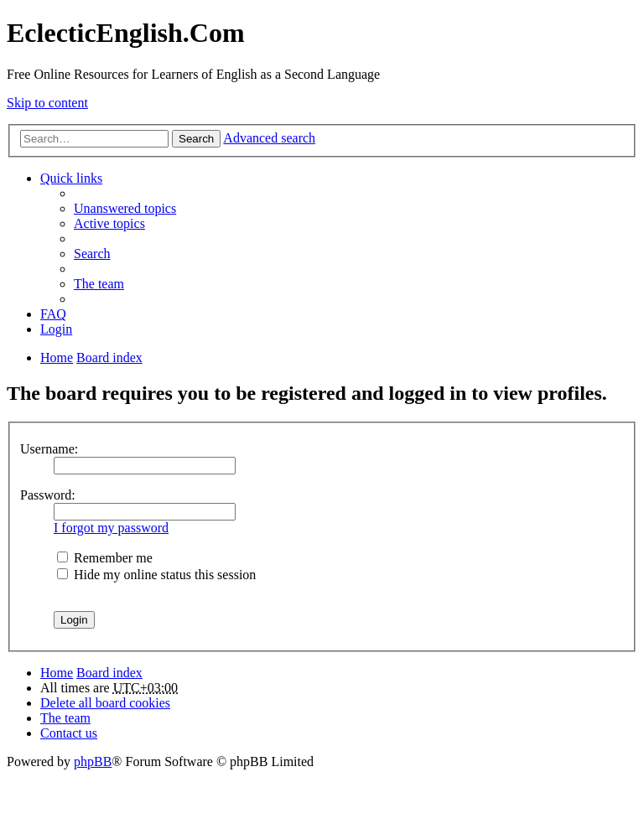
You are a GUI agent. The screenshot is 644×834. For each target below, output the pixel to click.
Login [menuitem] (56, 329)
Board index (109, 673)
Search (196, 139)
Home (57, 673)
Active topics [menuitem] (109, 223)
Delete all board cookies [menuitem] (105, 703)
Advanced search (269, 138)
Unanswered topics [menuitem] (125, 208)
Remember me (105, 558)
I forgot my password (111, 528)
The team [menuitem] (99, 284)
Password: (48, 495)
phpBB (93, 761)
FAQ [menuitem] (53, 314)
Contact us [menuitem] (69, 733)
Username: (49, 449)
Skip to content (47, 103)
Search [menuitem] (92, 254)
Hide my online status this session (156, 575)
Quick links (71, 178)
